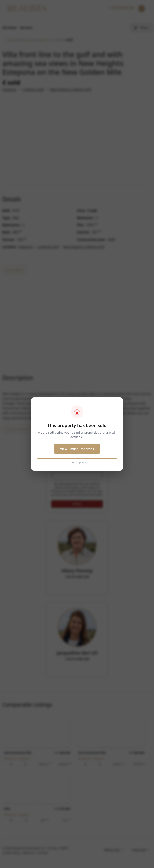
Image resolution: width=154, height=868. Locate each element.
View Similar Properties (77, 449)
